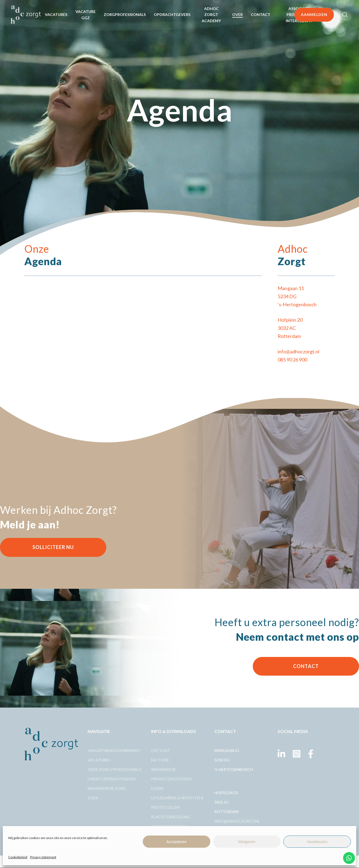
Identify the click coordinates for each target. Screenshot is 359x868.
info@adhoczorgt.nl (298, 351)
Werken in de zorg (107, 788)
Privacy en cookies (171, 779)
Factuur (160, 760)
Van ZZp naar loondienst (114, 750)
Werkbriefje (164, 769)
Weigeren (247, 842)
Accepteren (177, 842)
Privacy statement (43, 857)
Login (157, 788)
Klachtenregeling (171, 817)
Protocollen (165, 807)
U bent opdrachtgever (112, 779)
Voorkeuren (317, 842)
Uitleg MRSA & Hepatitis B (177, 798)
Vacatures (99, 760)
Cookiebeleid (18, 857)
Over (93, 798)
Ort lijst (161, 750)
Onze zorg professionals (114, 769)
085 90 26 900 (292, 360)
